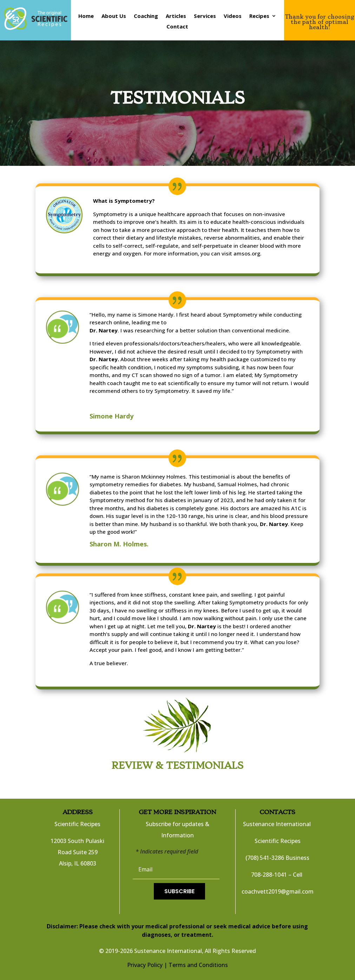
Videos (233, 16)
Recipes (259, 16)
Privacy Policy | (147, 965)
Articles (176, 16)
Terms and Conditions (198, 965)
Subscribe (179, 891)
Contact (177, 27)
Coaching (146, 16)
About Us (114, 16)
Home (86, 16)
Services (205, 16)
